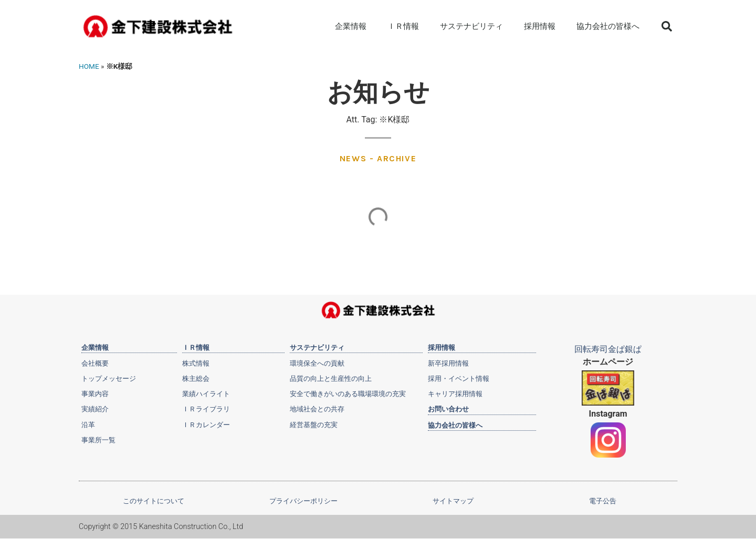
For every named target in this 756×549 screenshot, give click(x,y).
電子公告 (603, 501)
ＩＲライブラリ (206, 409)
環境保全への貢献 (317, 363)
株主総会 (196, 379)
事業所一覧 (98, 440)
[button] (667, 26)
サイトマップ (453, 501)
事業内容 (95, 394)
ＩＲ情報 (403, 26)
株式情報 (196, 363)
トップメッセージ (109, 379)
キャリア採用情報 (455, 394)
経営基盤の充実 (314, 425)
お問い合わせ (448, 409)
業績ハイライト (206, 394)
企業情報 (351, 26)
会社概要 (95, 363)
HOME (89, 66)
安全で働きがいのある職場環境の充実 (348, 394)
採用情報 (540, 26)
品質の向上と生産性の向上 (331, 379)
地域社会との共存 (317, 409)
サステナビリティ (471, 26)
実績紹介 (95, 409)
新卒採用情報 (448, 363)
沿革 (88, 425)
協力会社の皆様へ (608, 26)
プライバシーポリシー (303, 501)
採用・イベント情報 (459, 379)
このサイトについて (154, 501)
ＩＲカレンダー (206, 425)
